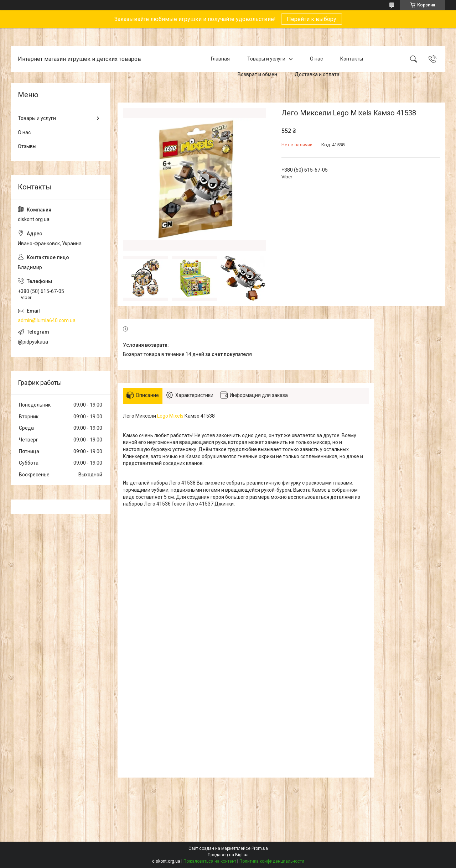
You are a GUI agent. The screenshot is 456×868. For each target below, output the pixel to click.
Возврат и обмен (257, 74)
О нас (316, 59)
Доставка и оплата (317, 74)
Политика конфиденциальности (272, 861)
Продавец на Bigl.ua (228, 855)
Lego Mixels (170, 416)
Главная (220, 59)
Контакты (352, 59)
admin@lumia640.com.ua (47, 320)
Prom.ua (260, 848)
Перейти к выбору (312, 19)
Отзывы (27, 146)
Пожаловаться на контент (210, 861)
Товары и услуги (266, 59)
